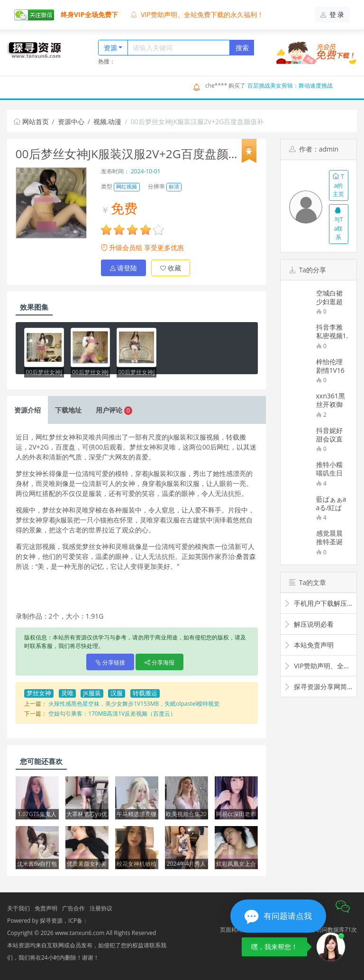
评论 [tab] (114, 410)
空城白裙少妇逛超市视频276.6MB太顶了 (330, 297)
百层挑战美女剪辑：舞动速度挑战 (290, 85)
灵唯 (67, 693)
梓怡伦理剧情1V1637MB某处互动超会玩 (332, 366)
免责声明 (46, 908)
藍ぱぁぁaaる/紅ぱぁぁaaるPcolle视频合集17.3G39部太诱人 (332, 503)
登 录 (332, 14)
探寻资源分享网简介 (318, 687)
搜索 (242, 48)
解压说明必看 (309, 624)
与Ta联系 (339, 224)
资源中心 (71, 121)
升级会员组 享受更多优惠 (142, 247)
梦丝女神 (39, 693)
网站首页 (31, 121)
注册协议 (101, 908)
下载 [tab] (68, 410)
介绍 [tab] (27, 410)
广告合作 (73, 908)
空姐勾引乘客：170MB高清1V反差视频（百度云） (112, 714)
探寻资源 (51, 921)
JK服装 (92, 693)
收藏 (171, 268)
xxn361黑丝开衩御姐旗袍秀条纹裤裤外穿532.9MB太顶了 (331, 400)
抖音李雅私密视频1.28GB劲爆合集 (332, 332)
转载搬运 (145, 693)
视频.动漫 (108, 121)
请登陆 (124, 268)
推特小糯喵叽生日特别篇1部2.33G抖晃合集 (332, 469)
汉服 (117, 693)
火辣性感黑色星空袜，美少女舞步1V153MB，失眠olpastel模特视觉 (134, 704)
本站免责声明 (309, 645)
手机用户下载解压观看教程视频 (318, 603)
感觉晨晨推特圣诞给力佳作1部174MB (331, 538)
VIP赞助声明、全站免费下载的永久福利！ (197, 14)
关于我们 (18, 908)
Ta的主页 (338, 185)
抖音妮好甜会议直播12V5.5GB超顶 (330, 435)
